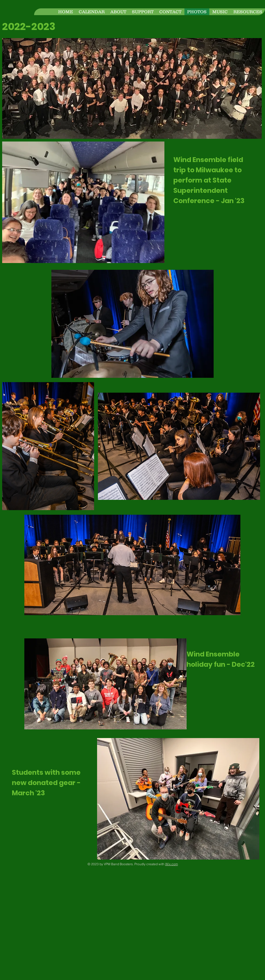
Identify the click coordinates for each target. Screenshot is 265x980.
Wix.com (172, 864)
